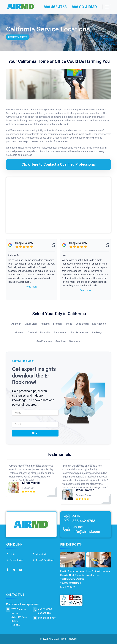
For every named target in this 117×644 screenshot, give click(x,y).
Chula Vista (31, 324)
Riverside (45, 333)
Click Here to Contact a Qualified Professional (59, 165)
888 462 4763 (55, 7)
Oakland (32, 333)
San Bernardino (79, 333)
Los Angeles (99, 324)
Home (11, 554)
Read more (32, 287)
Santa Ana (75, 341)
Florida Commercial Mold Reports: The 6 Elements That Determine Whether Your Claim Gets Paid (72, 577)
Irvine (69, 324)
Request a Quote (18, 37)
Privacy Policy (14, 560)
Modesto (19, 333)
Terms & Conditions (43, 560)
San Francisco (44, 341)
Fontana (45, 324)
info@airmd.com (86, 532)
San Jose (61, 341)
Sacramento (61, 333)
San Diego (97, 333)
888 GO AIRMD (85, 7)
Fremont (58, 324)
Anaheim (16, 324)
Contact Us (39, 554)
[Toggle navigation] (107, 7)
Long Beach (82, 324)
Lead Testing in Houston (98, 571)
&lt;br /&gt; (58, 205)
